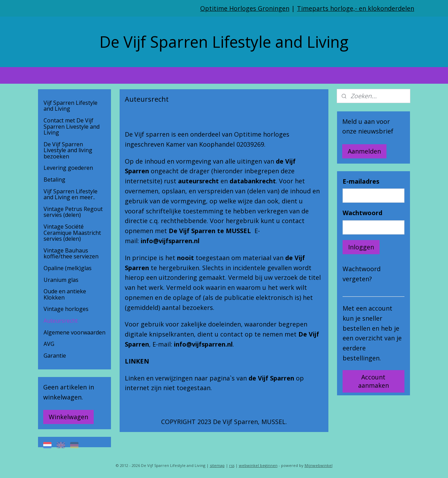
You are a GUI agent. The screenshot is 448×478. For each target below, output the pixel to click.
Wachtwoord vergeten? (362, 274)
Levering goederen (68, 168)
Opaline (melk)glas (68, 268)
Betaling (54, 180)
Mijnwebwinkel (319, 465)
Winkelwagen (68, 417)
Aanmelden (364, 151)
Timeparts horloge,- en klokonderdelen (356, 8)
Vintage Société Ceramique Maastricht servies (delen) (72, 233)
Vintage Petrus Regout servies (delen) (73, 212)
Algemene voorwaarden (74, 332)
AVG (49, 344)
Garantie (55, 356)
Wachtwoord (362, 213)
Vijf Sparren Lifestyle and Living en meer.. (71, 194)
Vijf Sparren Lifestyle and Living (71, 106)
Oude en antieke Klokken (65, 294)
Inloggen (361, 247)
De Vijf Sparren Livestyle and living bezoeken (68, 150)
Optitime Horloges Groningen (245, 8)
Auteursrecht (61, 321)
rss (232, 465)
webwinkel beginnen (258, 465)
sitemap (217, 465)
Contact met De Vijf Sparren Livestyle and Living (72, 126)
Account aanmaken (374, 381)
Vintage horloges (66, 309)
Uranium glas (61, 280)
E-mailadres (361, 181)
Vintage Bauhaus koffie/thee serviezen (71, 254)
